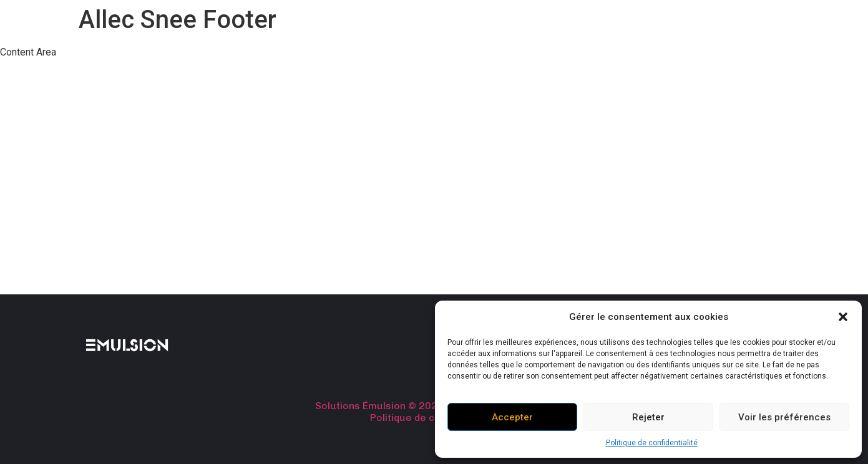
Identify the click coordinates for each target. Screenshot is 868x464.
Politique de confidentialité (652, 443)
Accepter (512, 417)
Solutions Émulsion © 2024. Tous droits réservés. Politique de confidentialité (434, 412)
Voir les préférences (784, 417)
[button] (843, 317)
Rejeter (648, 417)
